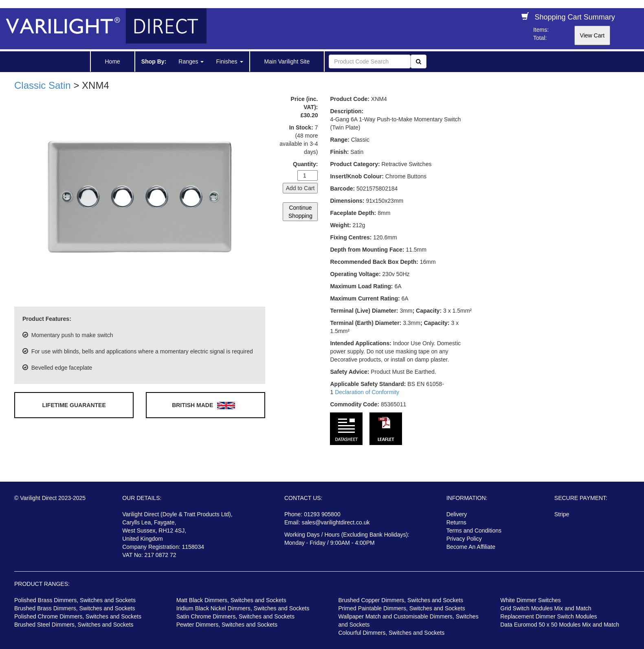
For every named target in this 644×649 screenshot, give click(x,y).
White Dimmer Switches (531, 600)
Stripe (562, 514)
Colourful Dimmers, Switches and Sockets (392, 633)
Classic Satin (43, 85)
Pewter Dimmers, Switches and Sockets (227, 625)
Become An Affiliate (471, 547)
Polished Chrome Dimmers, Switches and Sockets (78, 616)
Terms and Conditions (474, 531)
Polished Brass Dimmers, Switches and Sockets (75, 600)
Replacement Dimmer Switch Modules (548, 616)
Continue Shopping (300, 212)
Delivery (457, 514)
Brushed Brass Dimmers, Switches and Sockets (75, 608)
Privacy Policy (464, 539)
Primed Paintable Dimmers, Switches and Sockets (402, 608)
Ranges (191, 61)
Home (113, 61)
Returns (456, 522)
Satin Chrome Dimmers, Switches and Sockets (235, 616)
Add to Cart (300, 188)
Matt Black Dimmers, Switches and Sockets (231, 600)
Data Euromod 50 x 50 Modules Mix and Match (560, 625)
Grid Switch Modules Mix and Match (546, 608)
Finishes (229, 61)
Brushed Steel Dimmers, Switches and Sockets (74, 625)
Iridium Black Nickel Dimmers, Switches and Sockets (243, 608)
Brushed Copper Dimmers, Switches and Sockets (401, 600)
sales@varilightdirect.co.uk (336, 522)
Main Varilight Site (287, 61)
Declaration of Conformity (367, 392)
